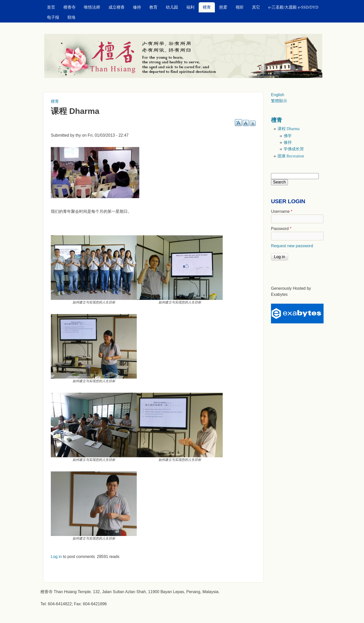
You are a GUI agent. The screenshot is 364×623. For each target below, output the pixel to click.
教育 (153, 7)
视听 (240, 7)
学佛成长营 (294, 149)
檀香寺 (70, 7)
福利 (190, 7)
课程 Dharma (289, 129)
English (278, 95)
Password (281, 229)
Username (282, 211)
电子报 (53, 17)
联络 (72, 17)
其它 (256, 7)
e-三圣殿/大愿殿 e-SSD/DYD (293, 7)
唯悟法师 (92, 7)
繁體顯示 (279, 101)
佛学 (288, 136)
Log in (56, 557)
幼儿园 (172, 7)
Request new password (292, 246)
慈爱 (223, 7)
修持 (137, 7)
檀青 (207, 7)
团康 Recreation (291, 156)
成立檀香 (117, 7)
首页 (51, 7)
